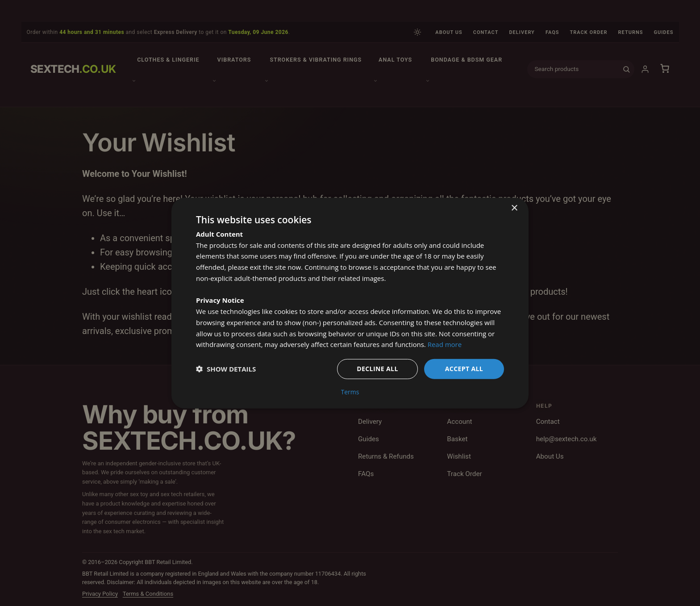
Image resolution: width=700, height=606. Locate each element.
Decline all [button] (377, 369)
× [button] (514, 208)
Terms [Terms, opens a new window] (350, 392)
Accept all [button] (464, 369)
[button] (226, 369)
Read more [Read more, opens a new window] (445, 344)
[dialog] (350, 303)
